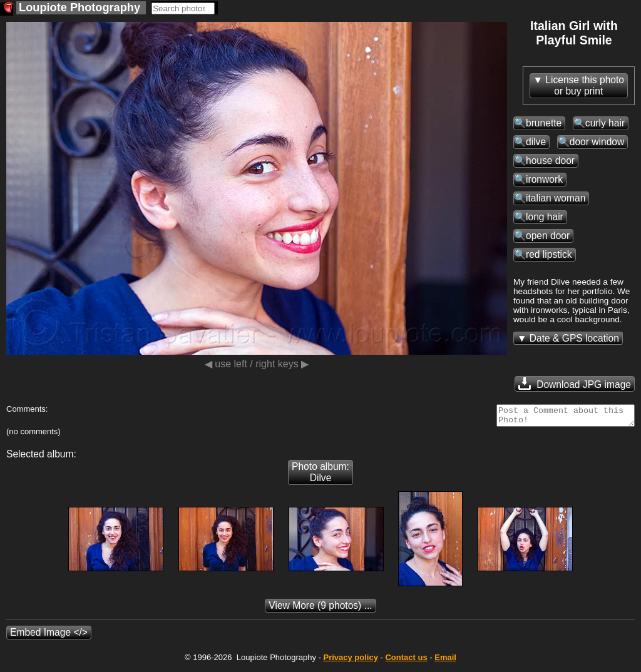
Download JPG (575, 384)
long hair (545, 217)
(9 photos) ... (320, 609)
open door (548, 236)
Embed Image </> (49, 636)
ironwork (544, 179)
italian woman (556, 198)
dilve (536, 142)
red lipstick (549, 254)
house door (550, 160)
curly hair (605, 123)
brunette (544, 123)
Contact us (406, 661)
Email (445, 661)
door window (597, 142)
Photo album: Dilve (320, 476)
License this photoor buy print (585, 85)
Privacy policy (350, 661)
